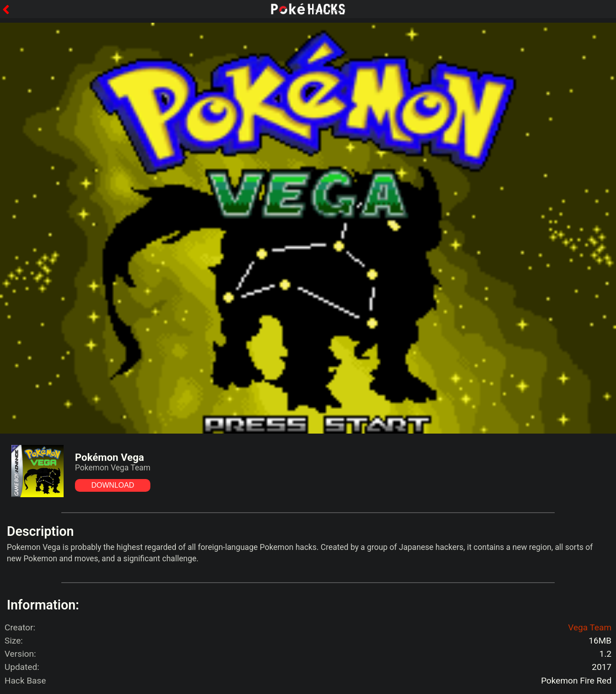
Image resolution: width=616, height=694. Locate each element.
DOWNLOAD (113, 485)
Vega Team (590, 627)
